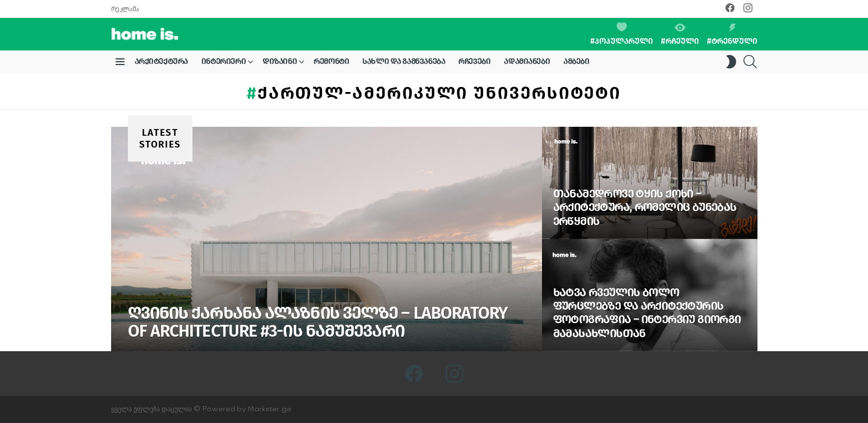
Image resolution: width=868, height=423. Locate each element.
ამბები (576, 61)
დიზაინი (280, 63)
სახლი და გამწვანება (404, 61)
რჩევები (474, 61)
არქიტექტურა (161, 61)
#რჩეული (680, 35)
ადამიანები (527, 61)
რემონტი (331, 61)
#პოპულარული (622, 34)
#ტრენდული (732, 35)
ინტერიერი (224, 63)
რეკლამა (125, 9)
